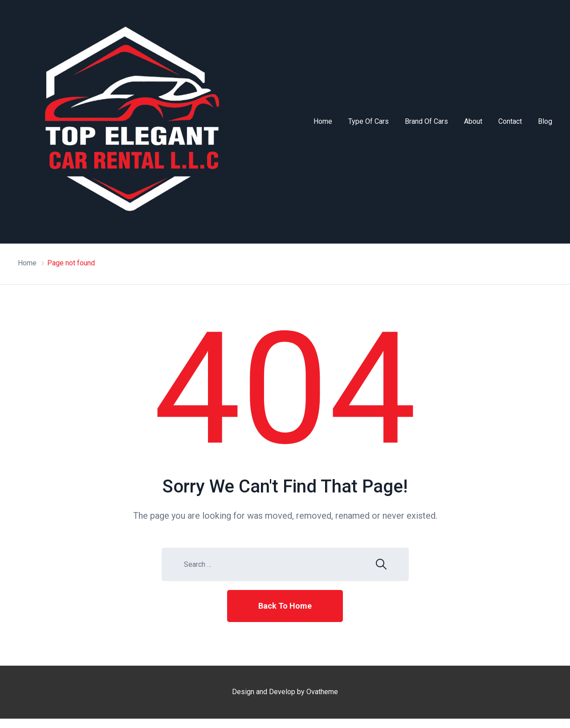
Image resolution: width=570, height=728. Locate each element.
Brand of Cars (426, 121)
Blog (545, 121)
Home (323, 121)
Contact (510, 121)
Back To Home (285, 606)
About (473, 121)
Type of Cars (368, 121)
